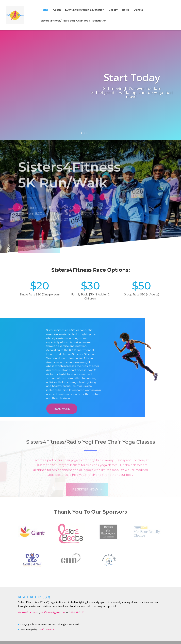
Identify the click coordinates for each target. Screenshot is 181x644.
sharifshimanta (46, 629)
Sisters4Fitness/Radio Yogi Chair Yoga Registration (74, 21)
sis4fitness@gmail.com (53, 612)
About (57, 10)
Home (45, 10)
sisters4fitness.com (29, 612)
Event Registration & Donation (85, 10)
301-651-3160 (77, 612)
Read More (62, 409)
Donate (138, 10)
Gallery (113, 10)
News (126, 10)
